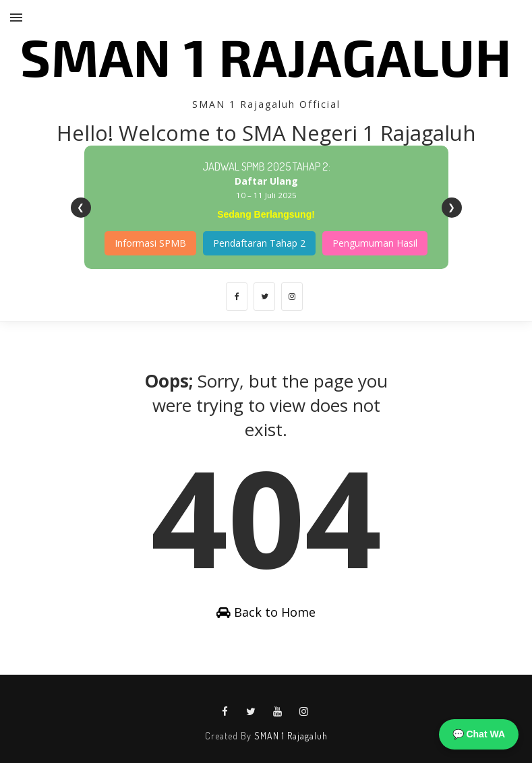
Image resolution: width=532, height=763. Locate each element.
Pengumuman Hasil (375, 243)
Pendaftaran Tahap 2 (259, 243)
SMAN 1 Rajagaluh (266, 56)
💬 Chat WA (479, 734)
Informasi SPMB (150, 243)
